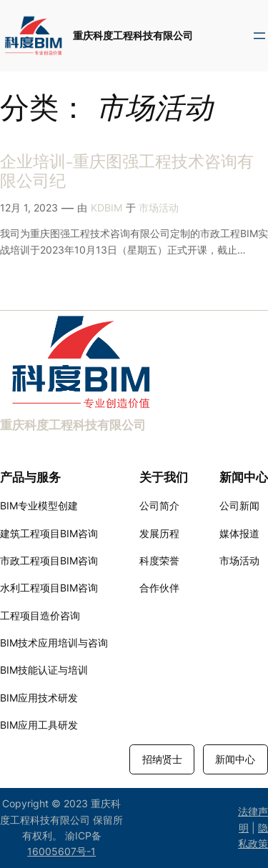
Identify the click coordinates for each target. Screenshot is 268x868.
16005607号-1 (61, 851)
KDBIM (106, 208)
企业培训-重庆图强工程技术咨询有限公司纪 (127, 172)
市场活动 (159, 208)
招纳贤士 (162, 759)
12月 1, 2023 (29, 208)
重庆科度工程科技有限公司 (133, 35)
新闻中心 (235, 759)
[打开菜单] (259, 36)
